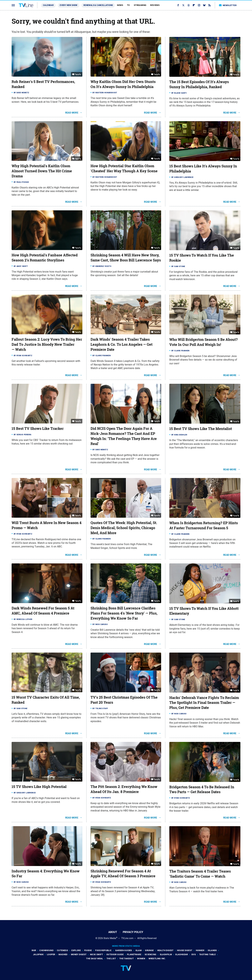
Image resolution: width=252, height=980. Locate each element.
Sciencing (151, 954)
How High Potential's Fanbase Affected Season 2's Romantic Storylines (45, 258)
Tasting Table (207, 954)
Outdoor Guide (115, 954)
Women (141, 959)
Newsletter (228, 5)
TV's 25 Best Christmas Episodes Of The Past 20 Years (124, 700)
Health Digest (165, 950)
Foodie (88, 950)
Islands (212, 950)
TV (128, 5)
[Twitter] (183, 5)
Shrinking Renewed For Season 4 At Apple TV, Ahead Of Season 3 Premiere (123, 874)
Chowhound (46, 950)
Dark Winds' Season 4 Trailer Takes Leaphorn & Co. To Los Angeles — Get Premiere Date (122, 344)
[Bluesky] (204, 5)
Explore (76, 950)
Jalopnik (38, 954)
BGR (34, 950)
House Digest (185, 950)
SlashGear (182, 954)
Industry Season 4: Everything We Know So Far (46, 874)
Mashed (63, 954)
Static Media (110, 938)
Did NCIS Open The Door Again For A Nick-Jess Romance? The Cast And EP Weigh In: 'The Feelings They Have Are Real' (124, 436)
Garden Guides (124, 950)
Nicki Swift (97, 954)
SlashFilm (166, 954)
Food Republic (103, 950)
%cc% (78, 74)
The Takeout (126, 959)
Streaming (140, 5)
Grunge (149, 950)
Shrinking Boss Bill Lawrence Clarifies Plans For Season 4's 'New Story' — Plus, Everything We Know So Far (124, 613)
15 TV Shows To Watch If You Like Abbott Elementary (204, 611)
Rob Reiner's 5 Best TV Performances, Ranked (43, 84)
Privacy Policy (133, 932)
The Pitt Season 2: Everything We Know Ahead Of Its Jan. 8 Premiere (124, 789)
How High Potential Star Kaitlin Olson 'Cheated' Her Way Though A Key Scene (124, 168)
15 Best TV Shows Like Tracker (38, 429)
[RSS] (210, 5)
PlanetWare (134, 954)
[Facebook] (178, 5)
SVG (194, 954)
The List (111, 959)
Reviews (155, 5)
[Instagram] (199, 5)
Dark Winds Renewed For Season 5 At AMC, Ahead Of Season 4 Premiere (43, 611)
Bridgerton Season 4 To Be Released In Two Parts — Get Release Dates (202, 790)
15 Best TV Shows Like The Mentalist (201, 429)
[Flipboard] (194, 5)
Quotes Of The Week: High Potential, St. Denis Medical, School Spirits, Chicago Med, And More (124, 528)
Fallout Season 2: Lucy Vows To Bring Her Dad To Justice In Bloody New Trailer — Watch (47, 344)
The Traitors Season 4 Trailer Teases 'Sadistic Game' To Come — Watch (200, 874)
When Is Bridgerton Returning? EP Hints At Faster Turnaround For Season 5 (204, 525)
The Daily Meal (95, 959)
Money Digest (79, 954)
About (113, 932)
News (120, 5)
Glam (139, 950)
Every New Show (69, 5)
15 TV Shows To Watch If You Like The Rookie (202, 258)
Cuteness (62, 950)
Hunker (200, 950)
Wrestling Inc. (157, 959)
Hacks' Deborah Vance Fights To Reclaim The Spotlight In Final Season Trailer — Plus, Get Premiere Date (204, 703)
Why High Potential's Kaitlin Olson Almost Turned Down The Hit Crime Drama (42, 171)
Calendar (48, 5)
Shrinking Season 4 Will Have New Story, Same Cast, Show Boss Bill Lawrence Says (126, 258)
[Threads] (189, 5)
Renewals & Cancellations (98, 5)
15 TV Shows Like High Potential (39, 787)
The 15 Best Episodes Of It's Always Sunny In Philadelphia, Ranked (199, 84)
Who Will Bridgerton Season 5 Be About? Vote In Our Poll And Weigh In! (203, 342)
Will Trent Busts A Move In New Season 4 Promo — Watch (46, 525)
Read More (72, 113)
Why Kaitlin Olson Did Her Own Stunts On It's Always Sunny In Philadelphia (123, 84)
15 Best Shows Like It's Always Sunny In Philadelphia (203, 169)
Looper (51, 954)
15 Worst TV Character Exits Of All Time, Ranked (46, 700)
